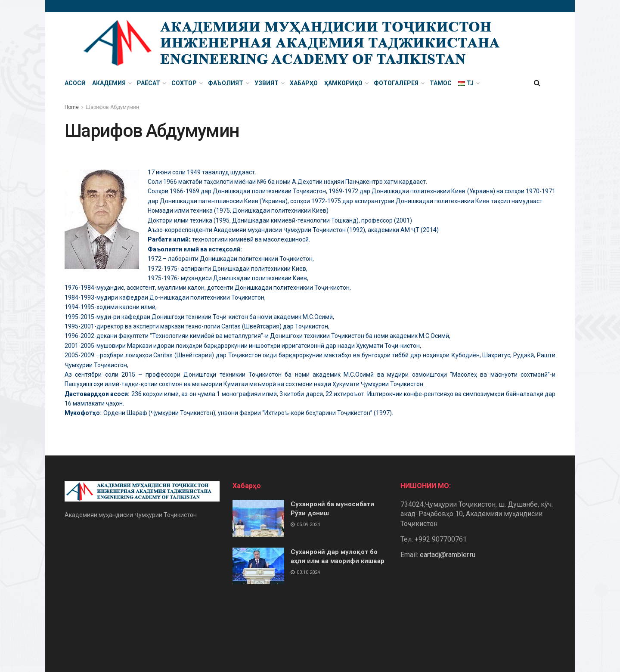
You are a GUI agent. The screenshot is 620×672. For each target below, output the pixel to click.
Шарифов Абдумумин (112, 107)
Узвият (267, 83)
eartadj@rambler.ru (448, 555)
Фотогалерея (396, 83)
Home (72, 107)
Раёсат (149, 83)
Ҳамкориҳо (343, 83)
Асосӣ (75, 83)
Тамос (441, 83)
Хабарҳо (304, 83)
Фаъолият (226, 83)
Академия (109, 83)
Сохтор (184, 83)
